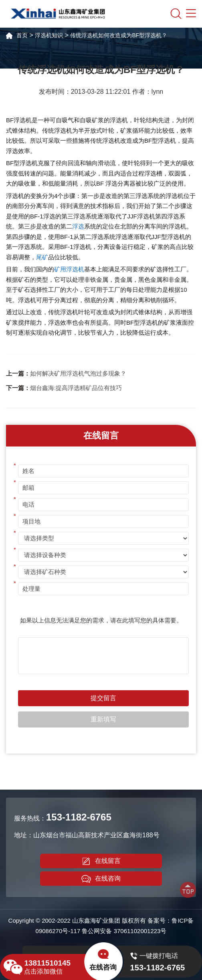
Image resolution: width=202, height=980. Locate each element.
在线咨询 (101, 879)
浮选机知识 (49, 35)
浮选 (78, 226)
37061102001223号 (140, 931)
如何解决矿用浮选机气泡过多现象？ (78, 373)
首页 (22, 35)
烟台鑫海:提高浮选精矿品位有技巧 (76, 388)
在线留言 (101, 861)
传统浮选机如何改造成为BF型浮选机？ (119, 35)
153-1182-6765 (79, 817)
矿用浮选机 (69, 269)
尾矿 (42, 257)
